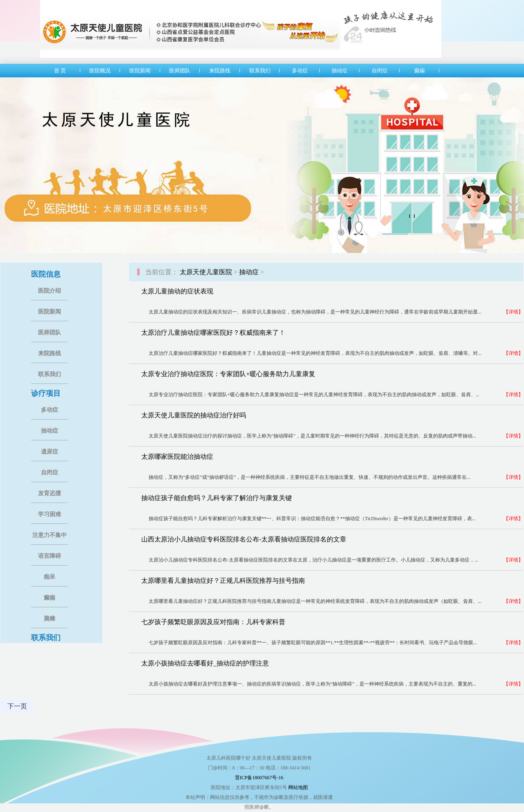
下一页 (17, 706)
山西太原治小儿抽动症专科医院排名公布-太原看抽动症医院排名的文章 (244, 539)
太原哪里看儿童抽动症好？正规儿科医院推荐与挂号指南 (223, 581)
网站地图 (298, 787)
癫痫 (50, 598)
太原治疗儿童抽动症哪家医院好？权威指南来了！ (213, 333)
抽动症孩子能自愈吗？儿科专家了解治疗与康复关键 (217, 498)
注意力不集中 (50, 535)
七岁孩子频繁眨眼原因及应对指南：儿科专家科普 (213, 622)
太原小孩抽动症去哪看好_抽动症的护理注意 (205, 663)
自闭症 (50, 473)
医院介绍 (50, 291)
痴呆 (50, 577)
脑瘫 (50, 619)
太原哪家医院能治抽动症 (177, 457)
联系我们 (50, 374)
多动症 (50, 410)
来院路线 (50, 353)
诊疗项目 (46, 393)
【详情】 (513, 312)
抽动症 (50, 431)
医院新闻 (50, 312)
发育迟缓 (50, 493)
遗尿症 (50, 452)
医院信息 (46, 274)
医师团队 (50, 333)
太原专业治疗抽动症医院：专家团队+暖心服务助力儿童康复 (228, 374)
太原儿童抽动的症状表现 (177, 291)
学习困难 (50, 514)
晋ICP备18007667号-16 (259, 778)
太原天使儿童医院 (206, 272)
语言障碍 (50, 556)
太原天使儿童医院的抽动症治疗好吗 (194, 415)
